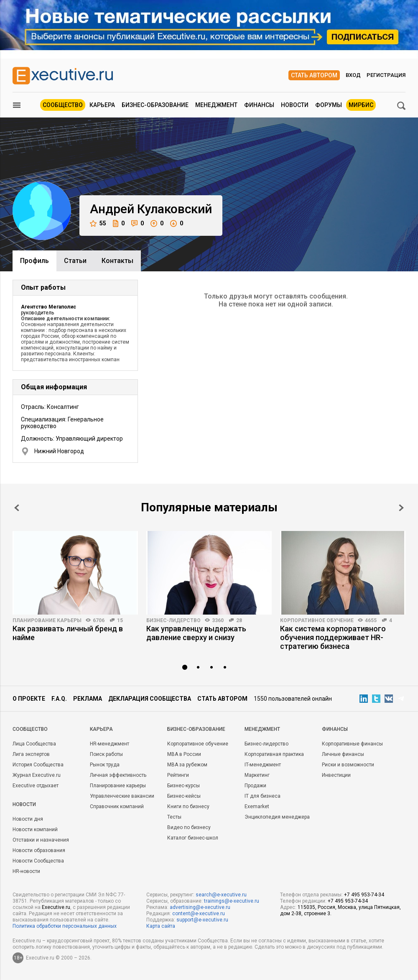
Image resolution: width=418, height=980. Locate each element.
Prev (17, 508)
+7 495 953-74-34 (364, 895)
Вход (353, 75)
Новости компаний (35, 829)
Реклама (88, 699)
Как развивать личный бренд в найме (68, 633)
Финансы (259, 105)
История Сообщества (38, 765)
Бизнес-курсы (184, 786)
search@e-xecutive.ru (221, 895)
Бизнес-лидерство (173, 620)
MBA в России (184, 754)
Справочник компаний (117, 806)
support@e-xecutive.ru (202, 920)
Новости (295, 105)
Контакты (117, 261)
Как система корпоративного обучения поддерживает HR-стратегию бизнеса (333, 637)
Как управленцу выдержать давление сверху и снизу (196, 633)
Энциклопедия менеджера (277, 817)
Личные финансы (343, 754)
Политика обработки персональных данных (65, 926)
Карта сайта (161, 926)
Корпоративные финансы (352, 744)
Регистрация (386, 75)
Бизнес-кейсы (184, 796)
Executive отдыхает (36, 786)
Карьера (102, 105)
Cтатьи (75, 261)
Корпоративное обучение (317, 620)
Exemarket (257, 806)
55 (98, 223)
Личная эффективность (118, 775)
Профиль (34, 261)
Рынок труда (105, 765)
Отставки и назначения (41, 840)
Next (401, 508)
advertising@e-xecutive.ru (200, 907)
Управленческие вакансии (122, 796)
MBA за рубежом (187, 765)
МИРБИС (361, 105)
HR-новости (26, 871)
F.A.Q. (59, 699)
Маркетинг (257, 775)
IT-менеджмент (263, 765)
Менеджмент (216, 105)
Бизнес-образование (155, 105)
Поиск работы (106, 754)
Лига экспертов (31, 754)
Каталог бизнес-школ (193, 838)
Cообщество (30, 729)
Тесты (174, 817)
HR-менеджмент (110, 744)
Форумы (329, 105)
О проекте (29, 699)
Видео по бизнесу (189, 827)
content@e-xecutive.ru (199, 914)
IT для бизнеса (263, 796)
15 (120, 620)
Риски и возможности (348, 765)
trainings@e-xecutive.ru (232, 901)
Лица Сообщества (34, 744)
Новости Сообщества (38, 861)
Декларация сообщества (150, 699)
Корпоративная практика (274, 754)
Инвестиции (336, 775)
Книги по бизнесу (188, 806)
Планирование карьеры (47, 620)
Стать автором (314, 75)
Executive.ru (56, 907)
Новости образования (39, 850)
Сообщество (63, 105)
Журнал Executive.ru (37, 775)
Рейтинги (178, 775)
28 (239, 620)
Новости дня (28, 819)
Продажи (255, 786)
